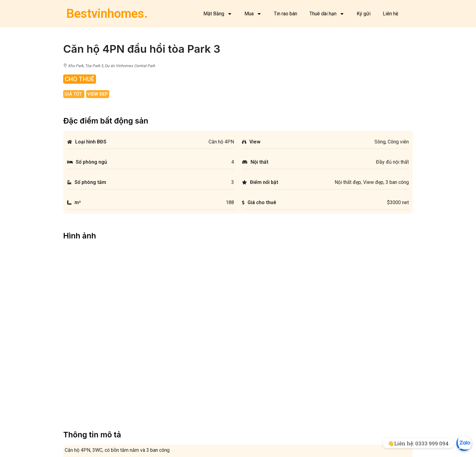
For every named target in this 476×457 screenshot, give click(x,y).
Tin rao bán (286, 14)
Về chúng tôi (79, 434)
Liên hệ (390, 14)
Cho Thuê (80, 79)
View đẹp (98, 94)
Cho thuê (180, 426)
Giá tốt (74, 94)
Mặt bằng (77, 418)
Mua (253, 14)
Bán (175, 418)
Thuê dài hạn (327, 14)
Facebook (77, 426)
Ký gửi (364, 14)
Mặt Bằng (218, 14)
